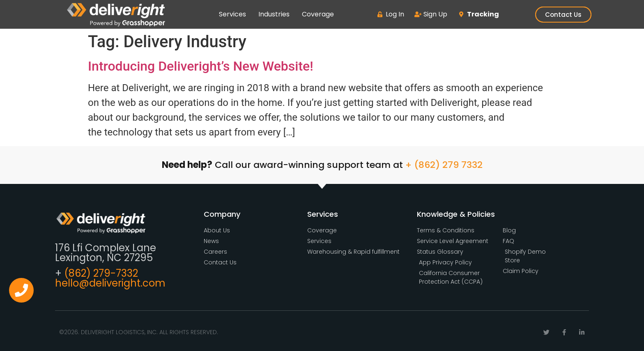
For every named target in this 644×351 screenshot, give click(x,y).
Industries (274, 14)
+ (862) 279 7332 (444, 165)
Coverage (318, 14)
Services (232, 14)
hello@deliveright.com (110, 283)
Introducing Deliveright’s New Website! (201, 66)
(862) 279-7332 (101, 273)
